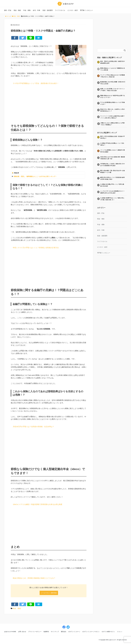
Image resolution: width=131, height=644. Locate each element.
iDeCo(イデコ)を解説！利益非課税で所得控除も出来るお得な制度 (38, 505)
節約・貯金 (8, 10)
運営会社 (64, 632)
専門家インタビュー (86, 10)
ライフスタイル (60, 10)
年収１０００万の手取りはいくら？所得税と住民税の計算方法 (36, 248)
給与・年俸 (37, 10)
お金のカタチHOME (10, 632)
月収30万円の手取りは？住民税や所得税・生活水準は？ (33, 427)
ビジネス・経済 (73, 10)
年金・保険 (27, 10)
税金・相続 (17, 10)
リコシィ (120, 632)
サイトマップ (55, 632)
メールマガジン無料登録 (49, 593)
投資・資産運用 (48, 10)
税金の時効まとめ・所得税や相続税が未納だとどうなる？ (34, 578)
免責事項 (46, 632)
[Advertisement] (49, 104)
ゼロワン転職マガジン (108, 632)
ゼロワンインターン (74, 632)
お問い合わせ (22, 632)
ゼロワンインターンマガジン (91, 632)
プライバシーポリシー (35, 632)
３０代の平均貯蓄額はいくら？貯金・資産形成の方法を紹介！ (36, 84)
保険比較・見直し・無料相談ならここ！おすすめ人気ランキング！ (35, 176)
